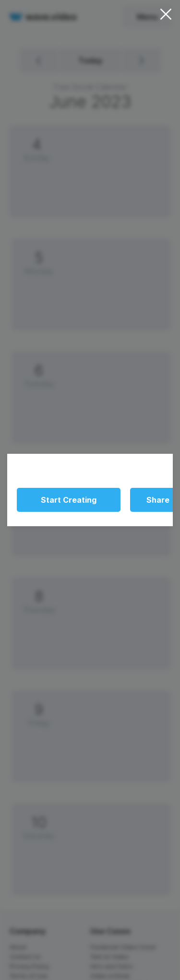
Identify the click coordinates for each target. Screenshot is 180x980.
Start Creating (69, 500)
